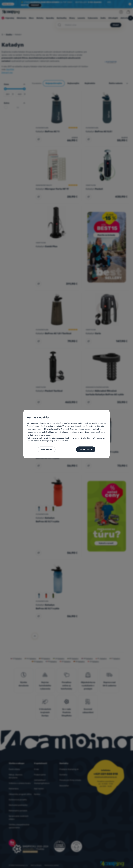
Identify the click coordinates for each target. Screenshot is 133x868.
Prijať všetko (86, 449)
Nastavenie (47, 449)
